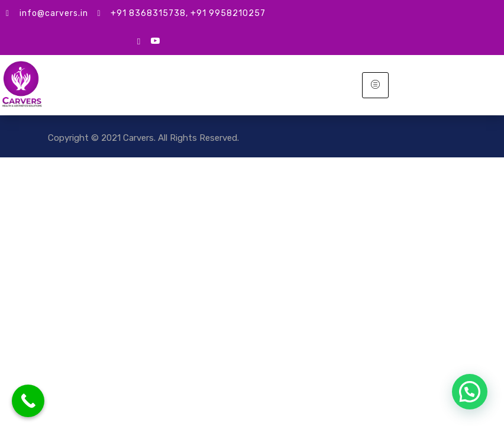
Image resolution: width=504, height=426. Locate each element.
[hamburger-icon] (375, 85)
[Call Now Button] (28, 401)
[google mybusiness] (139, 41)
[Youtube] (155, 41)
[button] (470, 392)
